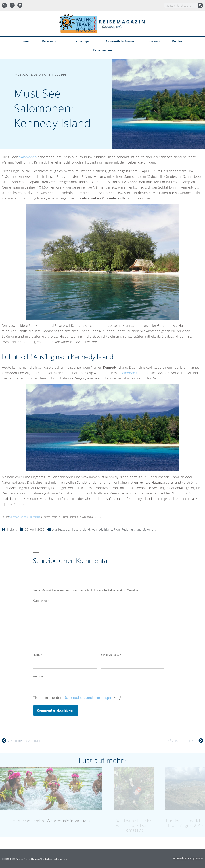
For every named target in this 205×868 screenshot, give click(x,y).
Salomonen (28, 157)
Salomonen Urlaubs (133, 373)
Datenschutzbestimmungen (88, 698)
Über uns (153, 41)
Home (25, 41)
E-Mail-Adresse (111, 655)
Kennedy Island (102, 529)
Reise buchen (102, 50)
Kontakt (178, 41)
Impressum (196, 858)
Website (38, 676)
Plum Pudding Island (128, 529)
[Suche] (201, 5)
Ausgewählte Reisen (120, 41)
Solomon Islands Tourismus (25, 517)
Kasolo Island (81, 529)
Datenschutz (180, 858)
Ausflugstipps (62, 529)
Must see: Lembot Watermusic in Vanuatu (51, 821)
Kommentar (41, 601)
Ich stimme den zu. (78, 698)
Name (37, 655)
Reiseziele (51, 41)
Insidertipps (83, 41)
